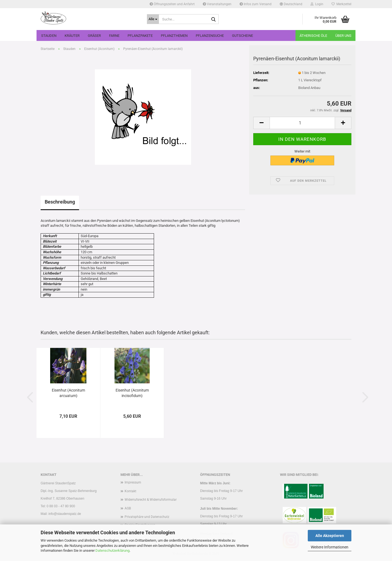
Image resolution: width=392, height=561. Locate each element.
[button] (291, 4)
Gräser (94, 36)
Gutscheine (242, 36)
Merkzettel (341, 4)
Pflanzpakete (140, 36)
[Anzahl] (302, 123)
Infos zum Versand (256, 4)
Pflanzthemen (174, 36)
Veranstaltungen (217, 4)
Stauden (49, 36)
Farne (114, 36)
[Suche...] (153, 19)
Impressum (133, 482)
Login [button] (317, 4)
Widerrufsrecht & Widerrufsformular (151, 500)
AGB (128, 508)
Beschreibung (60, 202)
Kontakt (130, 491)
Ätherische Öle (313, 36)
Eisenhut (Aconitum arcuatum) (68, 393)
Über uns (343, 36)
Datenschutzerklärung (112, 550)
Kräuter (72, 36)
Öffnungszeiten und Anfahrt (172, 4)
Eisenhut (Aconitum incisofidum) (132, 393)
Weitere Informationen (330, 547)
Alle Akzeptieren (330, 536)
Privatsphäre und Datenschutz (147, 517)
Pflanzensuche (210, 36)
